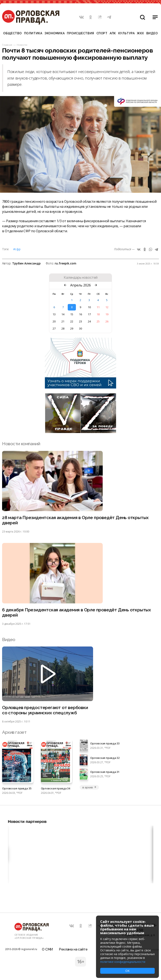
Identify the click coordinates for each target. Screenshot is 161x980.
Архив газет (14, 732)
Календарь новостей (81, 278)
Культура (126, 33)
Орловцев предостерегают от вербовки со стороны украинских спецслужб (45, 710)
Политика (33, 33)
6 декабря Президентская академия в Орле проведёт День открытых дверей (77, 612)
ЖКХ (140, 33)
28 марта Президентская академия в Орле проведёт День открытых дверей (75, 520)
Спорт (102, 33)
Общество (12, 33)
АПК (113, 33)
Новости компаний (21, 444)
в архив (89, 787)
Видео (152, 33)
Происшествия (80, 33)
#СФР (17, 249)
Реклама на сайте (73, 949)
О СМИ (47, 949)
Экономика (55, 33)
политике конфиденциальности (123, 962)
